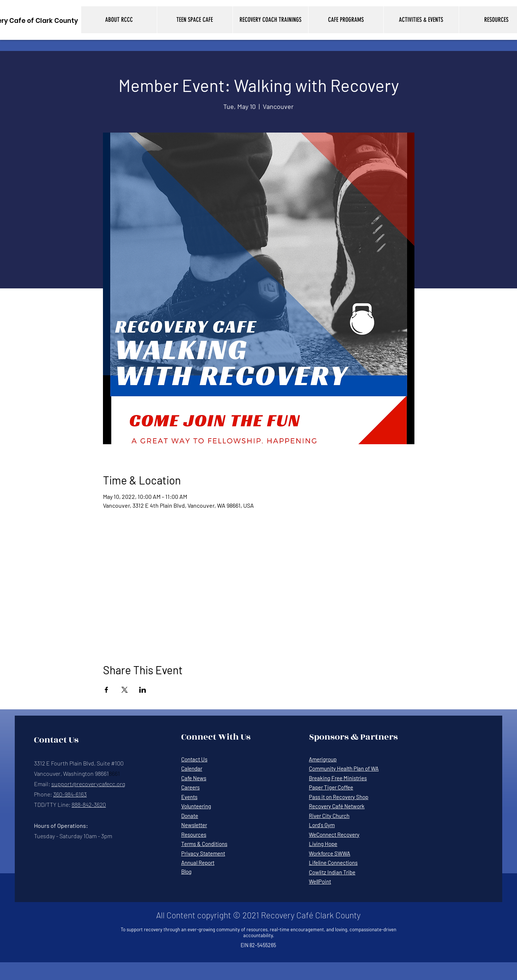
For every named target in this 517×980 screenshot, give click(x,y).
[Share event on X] (125, 690)
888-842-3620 (89, 804)
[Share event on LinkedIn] (143, 690)
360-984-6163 (70, 794)
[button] (119, 20)
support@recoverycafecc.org (88, 784)
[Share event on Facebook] (106, 690)
